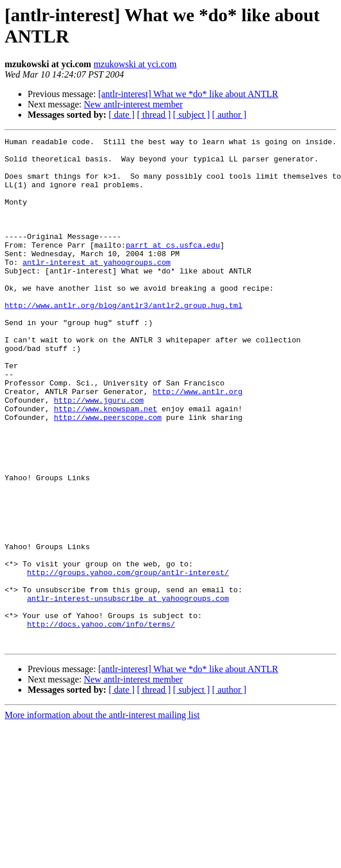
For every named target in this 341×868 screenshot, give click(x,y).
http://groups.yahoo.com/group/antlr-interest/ (128, 660)
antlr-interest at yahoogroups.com (96, 288)
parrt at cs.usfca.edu (173, 267)
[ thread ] (154, 115)
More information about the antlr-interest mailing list (102, 817)
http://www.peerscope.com (108, 474)
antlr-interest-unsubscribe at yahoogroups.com (128, 691)
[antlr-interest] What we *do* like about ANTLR (188, 94)
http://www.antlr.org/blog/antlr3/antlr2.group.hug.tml (123, 340)
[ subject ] (191, 115)
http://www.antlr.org (197, 443)
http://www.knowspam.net (106, 464)
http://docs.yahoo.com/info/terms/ (101, 722)
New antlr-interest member (133, 104)
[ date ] (122, 115)
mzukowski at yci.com (135, 64)
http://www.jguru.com (99, 453)
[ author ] (229, 115)
